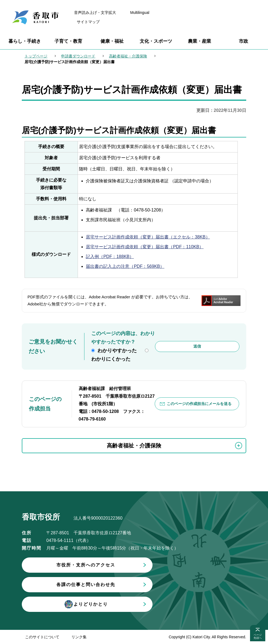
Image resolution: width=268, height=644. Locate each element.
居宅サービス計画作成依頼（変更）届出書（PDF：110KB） (145, 247)
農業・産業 (200, 41)
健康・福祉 (112, 41)
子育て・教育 (68, 41)
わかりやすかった (117, 351)
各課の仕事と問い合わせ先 (86, 585)
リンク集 (79, 637)
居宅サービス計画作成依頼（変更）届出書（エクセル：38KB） (148, 237)
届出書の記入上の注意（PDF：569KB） (125, 266)
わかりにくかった (111, 359)
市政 (243, 41)
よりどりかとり (86, 604)
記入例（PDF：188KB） (110, 257)
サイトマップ (88, 22)
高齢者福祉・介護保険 (128, 56)
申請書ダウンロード (78, 56)
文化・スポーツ (156, 41)
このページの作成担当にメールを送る (199, 404)
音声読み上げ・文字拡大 (95, 13)
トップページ (36, 56)
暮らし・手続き (25, 41)
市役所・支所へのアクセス (86, 565)
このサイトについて (42, 637)
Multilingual (140, 13)
